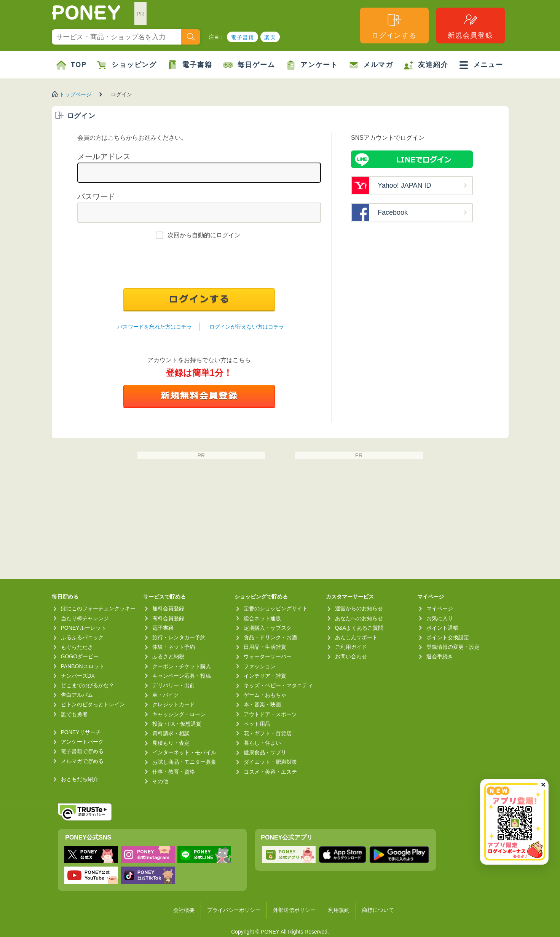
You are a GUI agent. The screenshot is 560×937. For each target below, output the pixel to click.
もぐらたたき (77, 647)
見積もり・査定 (171, 743)
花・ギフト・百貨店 (268, 733)
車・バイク (166, 695)
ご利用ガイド (351, 647)
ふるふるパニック (82, 637)
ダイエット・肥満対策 (270, 762)
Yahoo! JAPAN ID (404, 185)
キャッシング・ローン (179, 714)
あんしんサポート (356, 637)
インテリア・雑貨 (265, 676)
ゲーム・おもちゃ (265, 695)
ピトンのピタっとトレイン (93, 704)
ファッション (260, 666)
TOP (72, 65)
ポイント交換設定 (448, 637)
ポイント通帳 (442, 628)
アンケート (312, 65)
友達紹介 (426, 65)
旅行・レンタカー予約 (179, 637)
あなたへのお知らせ (359, 618)
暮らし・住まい (262, 743)
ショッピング (127, 65)
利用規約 (339, 910)
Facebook (393, 212)
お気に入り (440, 618)
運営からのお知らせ (359, 608)
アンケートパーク (82, 742)
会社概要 (184, 910)
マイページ (440, 608)
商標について (378, 910)
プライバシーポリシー (234, 910)
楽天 (270, 37)
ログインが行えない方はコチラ (247, 327)
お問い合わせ (351, 656)
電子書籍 (243, 37)
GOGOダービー (80, 656)
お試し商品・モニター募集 (184, 762)
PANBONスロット (83, 666)
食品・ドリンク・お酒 (270, 637)
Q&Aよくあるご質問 (359, 628)
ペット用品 (257, 724)
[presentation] (199, 266)
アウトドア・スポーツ (270, 714)
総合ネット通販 (262, 618)
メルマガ (371, 65)
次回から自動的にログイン (204, 235)
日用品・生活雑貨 (265, 647)
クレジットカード (174, 704)
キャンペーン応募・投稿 (182, 676)
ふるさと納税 (168, 656)
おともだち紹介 (80, 779)
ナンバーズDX (78, 676)
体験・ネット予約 (174, 647)
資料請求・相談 (171, 733)
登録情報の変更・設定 (453, 647)
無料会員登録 (168, 608)
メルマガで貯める (82, 761)
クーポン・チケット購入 (182, 666)
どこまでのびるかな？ (88, 685)
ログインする (394, 26)
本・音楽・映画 (262, 704)
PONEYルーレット (84, 628)
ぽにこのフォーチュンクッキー (98, 608)
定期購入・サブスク (268, 628)
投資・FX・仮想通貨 (177, 724)
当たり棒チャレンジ (85, 618)
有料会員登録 (168, 618)
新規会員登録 (470, 26)
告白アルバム (77, 695)
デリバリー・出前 (174, 685)
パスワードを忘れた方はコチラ (155, 327)
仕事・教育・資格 (174, 772)
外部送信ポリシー (294, 910)
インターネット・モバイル (184, 752)
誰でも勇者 (74, 714)
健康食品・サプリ (265, 752)
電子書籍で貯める (82, 751)
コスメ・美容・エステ (270, 772)
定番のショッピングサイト (276, 608)
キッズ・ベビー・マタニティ (278, 685)
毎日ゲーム (249, 65)
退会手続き (440, 656)
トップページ (75, 94)
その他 (160, 781)
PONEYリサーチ (81, 732)
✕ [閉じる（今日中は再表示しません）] (543, 785)
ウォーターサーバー (268, 656)
